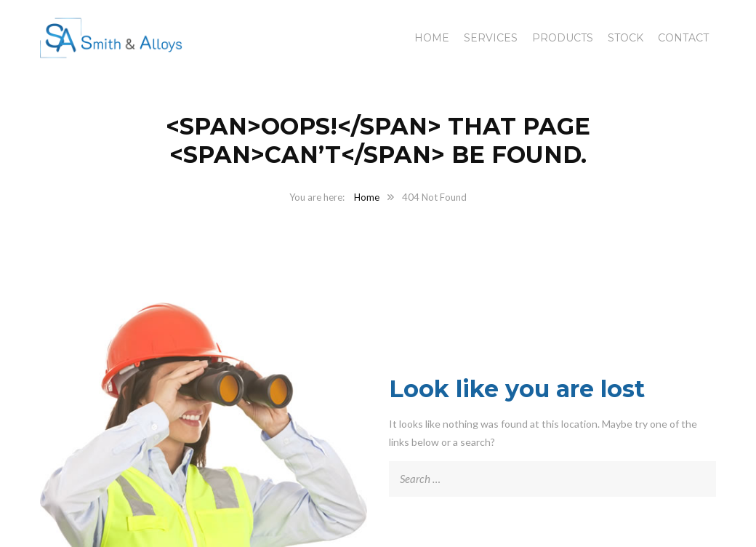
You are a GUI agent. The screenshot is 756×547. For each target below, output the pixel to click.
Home (432, 38)
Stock (626, 38)
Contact (683, 38)
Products (563, 38)
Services (491, 38)
